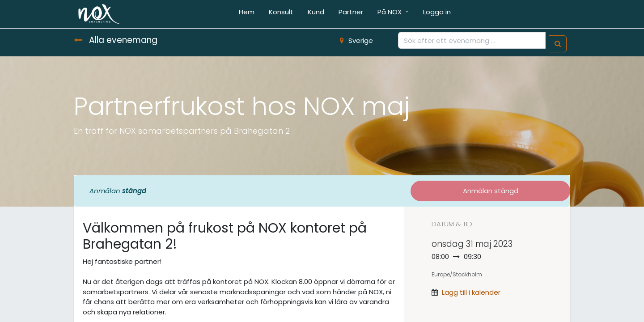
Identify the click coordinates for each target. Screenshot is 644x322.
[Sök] (558, 44)
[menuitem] (247, 14)
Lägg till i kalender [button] (471, 292)
